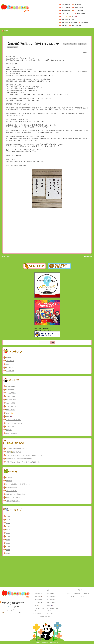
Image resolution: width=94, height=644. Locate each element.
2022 (8, 523)
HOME (9, 358)
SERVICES (10, 364)
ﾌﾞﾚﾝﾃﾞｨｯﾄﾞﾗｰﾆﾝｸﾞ (67, 13)
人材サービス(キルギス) (69, 22)
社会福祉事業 (66, 4)
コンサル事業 (79, 10)
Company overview (11, 613)
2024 (8, 516)
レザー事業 (78, 4)
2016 (8, 543)
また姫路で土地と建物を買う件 (17, 449)
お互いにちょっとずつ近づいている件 (19, 459)
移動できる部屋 (76, 25)
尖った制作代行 (12, 491)
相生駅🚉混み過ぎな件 (14, 452)
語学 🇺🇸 (74, 16)
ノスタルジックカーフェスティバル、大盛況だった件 (24, 455)
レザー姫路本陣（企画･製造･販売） (18, 484)
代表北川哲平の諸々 (13, 501)
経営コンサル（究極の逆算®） (17, 494)
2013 (8, 553)
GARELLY (10, 368)
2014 (8, 550)
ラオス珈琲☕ (66, 7)
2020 (8, 530)
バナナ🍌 (65, 16)
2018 (8, 536)
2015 (8, 547)
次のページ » (88, 256)
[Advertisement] (47, 572)
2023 (8, 520)
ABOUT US (10, 361)
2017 (8, 540)
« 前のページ (6, 256)
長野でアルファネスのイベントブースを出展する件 (24, 462)
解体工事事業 (81, 13)
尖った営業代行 (12, 488)
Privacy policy (23, 613)
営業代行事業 (79, 7)
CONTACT (10, 371)
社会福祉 (9, 477)
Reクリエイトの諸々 (70, 44)
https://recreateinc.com (16, 610)
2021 (8, 526)
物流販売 (9, 481)
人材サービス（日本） (69, 19)
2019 (8, 533)
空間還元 (64, 25)
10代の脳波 (85, 22)
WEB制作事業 (66, 10)
